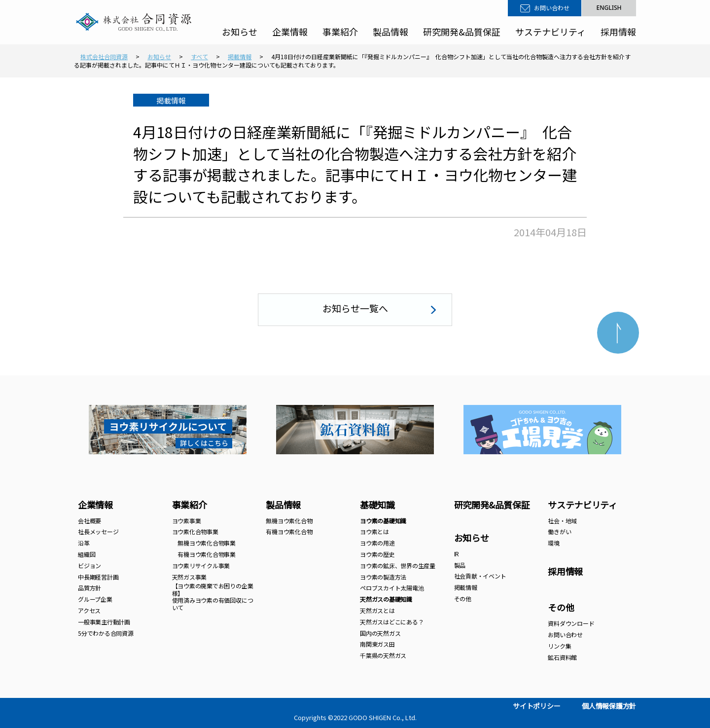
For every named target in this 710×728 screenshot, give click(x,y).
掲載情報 (466, 587)
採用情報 (618, 32)
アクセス (89, 610)
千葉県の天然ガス (383, 655)
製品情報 (390, 32)
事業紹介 (340, 32)
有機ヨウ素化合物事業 (204, 554)
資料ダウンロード (571, 623)
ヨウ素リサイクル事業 (201, 565)
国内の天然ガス (380, 633)
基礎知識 (377, 505)
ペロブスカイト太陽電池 (392, 588)
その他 (463, 599)
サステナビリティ (550, 32)
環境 (554, 543)
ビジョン (89, 565)
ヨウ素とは (374, 531)
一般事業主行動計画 (104, 622)
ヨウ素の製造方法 (383, 577)
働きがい (559, 531)
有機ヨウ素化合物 (289, 531)
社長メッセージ (98, 531)
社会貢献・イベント (480, 576)
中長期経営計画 (98, 577)
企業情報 (290, 32)
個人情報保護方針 (609, 706)
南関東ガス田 (377, 644)
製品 (460, 565)
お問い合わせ (552, 8)
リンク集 (559, 646)
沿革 (84, 543)
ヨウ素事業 (187, 521)
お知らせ (240, 32)
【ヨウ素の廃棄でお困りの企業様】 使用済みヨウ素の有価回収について (213, 596)
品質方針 (89, 588)
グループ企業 (95, 599)
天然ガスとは (377, 610)
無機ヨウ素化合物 (289, 521)
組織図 (87, 554)
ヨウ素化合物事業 (195, 531)
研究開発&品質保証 (462, 32)
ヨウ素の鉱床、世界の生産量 (398, 565)
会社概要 (89, 521)
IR (457, 554)
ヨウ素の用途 (377, 543)
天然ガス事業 (190, 577)
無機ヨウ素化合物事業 (204, 543)
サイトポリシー (536, 706)
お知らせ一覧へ (355, 308)
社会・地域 (562, 521)
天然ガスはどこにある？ (392, 622)
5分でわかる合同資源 (106, 633)
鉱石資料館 (562, 657)
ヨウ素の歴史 (377, 554)
